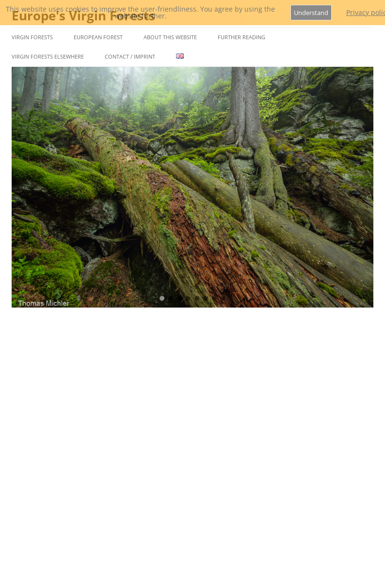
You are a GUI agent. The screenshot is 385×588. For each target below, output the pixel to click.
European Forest (98, 37)
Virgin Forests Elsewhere (48, 56)
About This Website (170, 37)
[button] (162, 298)
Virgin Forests (32, 37)
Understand (311, 13)
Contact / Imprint (130, 56)
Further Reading (241, 37)
